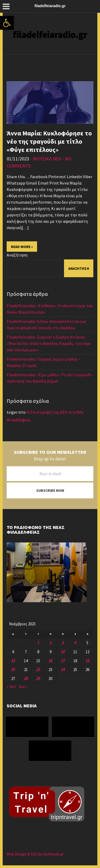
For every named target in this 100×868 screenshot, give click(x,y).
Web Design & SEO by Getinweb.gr (35, 854)
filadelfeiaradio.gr (50, 35)
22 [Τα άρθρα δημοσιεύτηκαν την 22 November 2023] (38, 670)
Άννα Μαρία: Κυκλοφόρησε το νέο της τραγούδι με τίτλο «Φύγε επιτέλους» (49, 141)
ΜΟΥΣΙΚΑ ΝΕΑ (47, 159)
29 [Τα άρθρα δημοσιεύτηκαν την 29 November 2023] (38, 679)
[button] (7, 23)
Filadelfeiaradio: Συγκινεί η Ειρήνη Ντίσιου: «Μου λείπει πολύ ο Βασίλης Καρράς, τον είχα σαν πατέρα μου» (49, 343)
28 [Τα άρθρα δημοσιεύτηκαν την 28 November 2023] (26, 679)
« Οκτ (11, 687)
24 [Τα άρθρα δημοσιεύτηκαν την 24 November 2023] (63, 670)
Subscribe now (50, 490)
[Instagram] (73, 727)
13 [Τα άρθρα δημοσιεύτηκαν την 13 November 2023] (13, 661)
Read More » (22, 247)
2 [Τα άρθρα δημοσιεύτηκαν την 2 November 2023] (51, 643)
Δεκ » (23, 687)
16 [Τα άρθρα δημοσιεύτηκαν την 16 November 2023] (50, 661)
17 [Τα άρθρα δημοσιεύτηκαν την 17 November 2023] (63, 661)
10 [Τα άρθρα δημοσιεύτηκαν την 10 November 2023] (63, 652)
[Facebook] (27, 727)
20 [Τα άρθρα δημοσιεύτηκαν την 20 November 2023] (13, 670)
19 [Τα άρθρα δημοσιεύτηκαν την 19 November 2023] (87, 661)
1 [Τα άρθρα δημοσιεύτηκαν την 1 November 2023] (38, 643)
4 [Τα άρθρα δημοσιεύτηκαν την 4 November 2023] (75, 643)
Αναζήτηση (17, 255)
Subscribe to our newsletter (50, 452)
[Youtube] (50, 751)
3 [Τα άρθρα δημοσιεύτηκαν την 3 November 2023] (63, 643)
